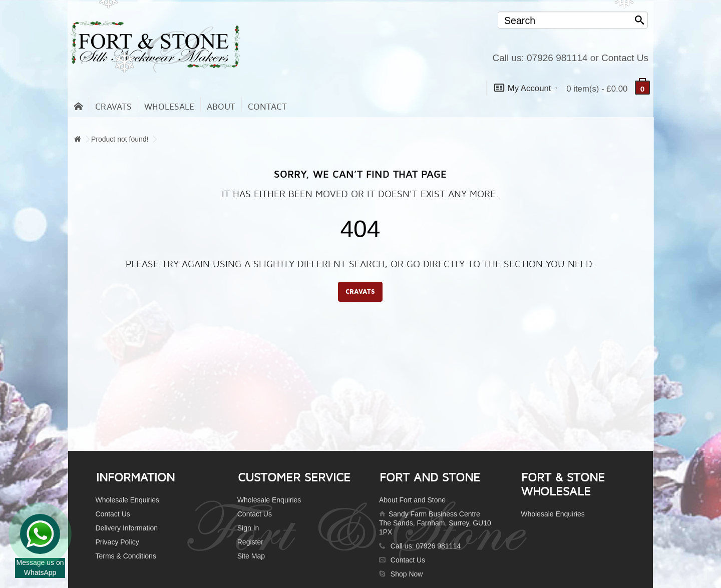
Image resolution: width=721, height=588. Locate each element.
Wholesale (169, 107)
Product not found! (120, 139)
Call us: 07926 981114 (540, 58)
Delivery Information (127, 528)
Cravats (113, 107)
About (221, 107)
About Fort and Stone (412, 500)
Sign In (248, 528)
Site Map (251, 556)
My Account (526, 88)
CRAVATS (360, 292)
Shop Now (407, 574)
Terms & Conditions (126, 556)
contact (267, 107)
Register (250, 542)
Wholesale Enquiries (128, 500)
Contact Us (625, 58)
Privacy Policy (117, 542)
